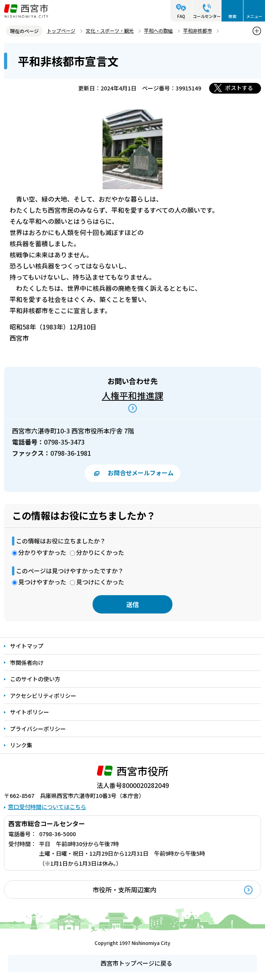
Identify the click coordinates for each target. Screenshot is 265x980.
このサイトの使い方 (35, 679)
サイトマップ (27, 646)
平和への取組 (158, 30)
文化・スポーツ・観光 (110, 30)
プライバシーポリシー (38, 729)
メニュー (254, 16)
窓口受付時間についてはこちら (47, 807)
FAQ (181, 16)
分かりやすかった (42, 552)
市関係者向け (27, 662)
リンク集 (21, 745)
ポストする (239, 88)
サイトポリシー (30, 712)
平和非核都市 (198, 30)
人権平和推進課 (132, 395)
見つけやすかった (42, 582)
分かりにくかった (100, 552)
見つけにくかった (100, 582)
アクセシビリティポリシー (43, 696)
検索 (232, 16)
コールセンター (207, 16)
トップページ (61, 30)
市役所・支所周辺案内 (125, 890)
